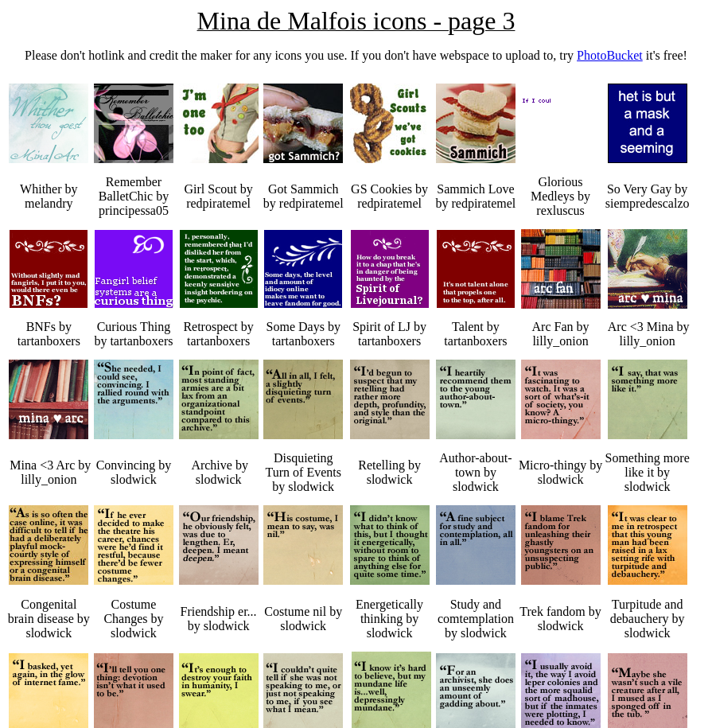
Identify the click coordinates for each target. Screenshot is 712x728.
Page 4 (32, 704)
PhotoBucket (610, 55)
